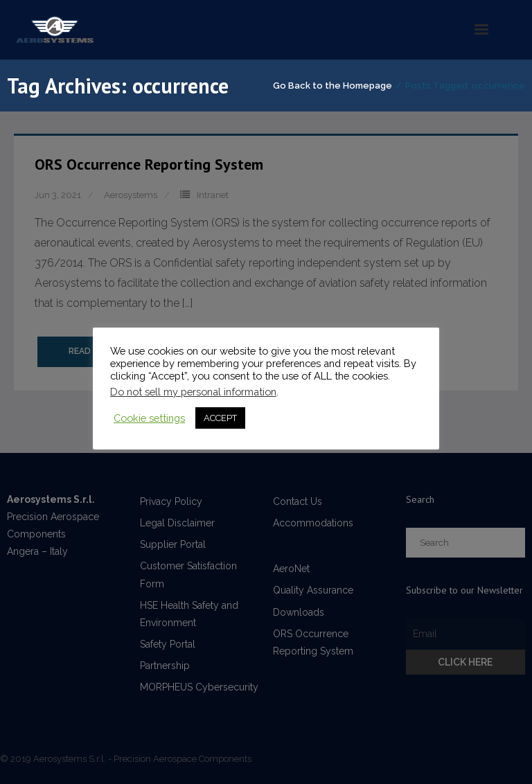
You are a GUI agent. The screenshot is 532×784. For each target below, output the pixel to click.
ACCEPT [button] (220, 418)
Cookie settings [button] (149, 418)
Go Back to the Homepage (332, 86)
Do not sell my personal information (193, 392)
